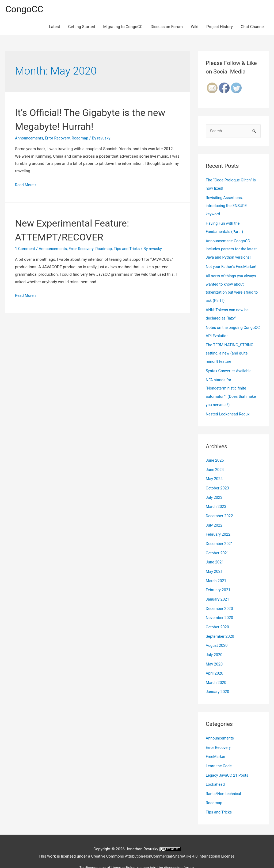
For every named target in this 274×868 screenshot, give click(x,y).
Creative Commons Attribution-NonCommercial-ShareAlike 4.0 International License (163, 842)
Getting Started (82, 27)
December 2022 (220, 508)
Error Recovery (59, 138)
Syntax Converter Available (230, 366)
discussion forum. (180, 853)
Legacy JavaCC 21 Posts (228, 762)
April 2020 (215, 662)
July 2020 (214, 644)
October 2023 (218, 481)
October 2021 (218, 544)
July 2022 (214, 517)
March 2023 (216, 499)
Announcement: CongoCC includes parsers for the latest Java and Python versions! (232, 248)
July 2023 (214, 490)
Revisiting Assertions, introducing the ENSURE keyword (227, 206)
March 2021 (216, 571)
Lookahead (216, 771)
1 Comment (25, 249)
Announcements (30, 138)
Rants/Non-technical (224, 780)
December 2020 (220, 598)
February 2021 (219, 581)
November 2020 (220, 608)
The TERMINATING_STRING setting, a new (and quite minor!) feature (231, 349)
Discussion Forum (167, 27)
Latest (55, 27)
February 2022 (219, 526)
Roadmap (82, 138)
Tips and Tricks (130, 249)
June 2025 (215, 454)
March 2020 (216, 671)
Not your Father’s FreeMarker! (232, 265)
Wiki (195, 27)
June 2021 (215, 554)
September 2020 (220, 626)
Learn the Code (219, 753)
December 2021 (220, 535)
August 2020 (217, 635)
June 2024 (215, 463)
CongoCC (25, 9)
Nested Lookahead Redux (229, 408)
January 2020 (218, 680)
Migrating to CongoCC (123, 27)
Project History (220, 27)
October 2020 (218, 617)
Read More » (26, 185)
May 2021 (215, 562)
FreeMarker (216, 744)
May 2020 (215, 653)
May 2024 (215, 472)
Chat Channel (253, 27)
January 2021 (218, 590)
